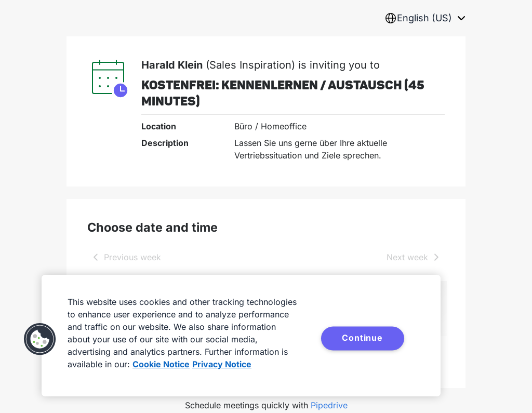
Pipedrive (329, 405)
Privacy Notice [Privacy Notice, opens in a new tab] (222, 364)
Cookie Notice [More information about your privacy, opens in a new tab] (161, 364)
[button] (40, 339)
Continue (362, 338)
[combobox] (425, 18)
